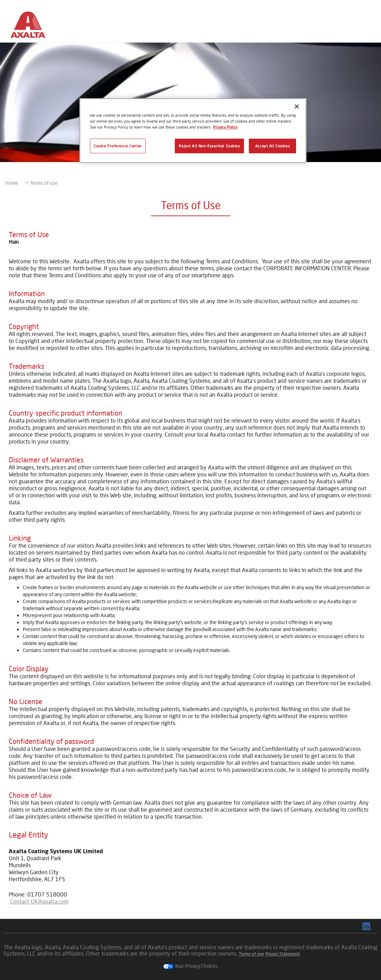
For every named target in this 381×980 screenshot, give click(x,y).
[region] (193, 131)
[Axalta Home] (28, 27)
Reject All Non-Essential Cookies (209, 146)
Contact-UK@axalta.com (39, 901)
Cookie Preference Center (118, 146)
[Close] (297, 107)
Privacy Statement (283, 954)
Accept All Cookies (272, 146)
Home (12, 183)
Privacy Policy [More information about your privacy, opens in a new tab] (225, 127)
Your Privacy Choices (190, 966)
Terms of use (44, 183)
